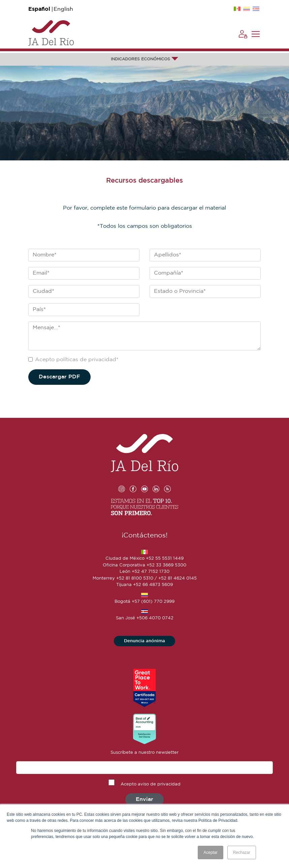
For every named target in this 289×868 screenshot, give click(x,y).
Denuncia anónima (144, 641)
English (63, 9)
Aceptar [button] (210, 852)
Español (39, 9)
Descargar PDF (59, 377)
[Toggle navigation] (256, 34)
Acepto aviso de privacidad (151, 784)
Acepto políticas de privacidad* (77, 360)
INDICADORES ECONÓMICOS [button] (144, 59)
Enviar (144, 799)
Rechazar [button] (242, 852)
